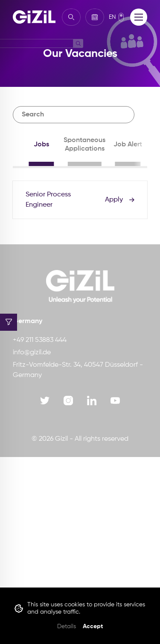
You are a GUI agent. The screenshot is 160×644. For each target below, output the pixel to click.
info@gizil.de (32, 353)
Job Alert (128, 145)
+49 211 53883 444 (40, 340)
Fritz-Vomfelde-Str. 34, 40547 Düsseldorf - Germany (78, 370)
